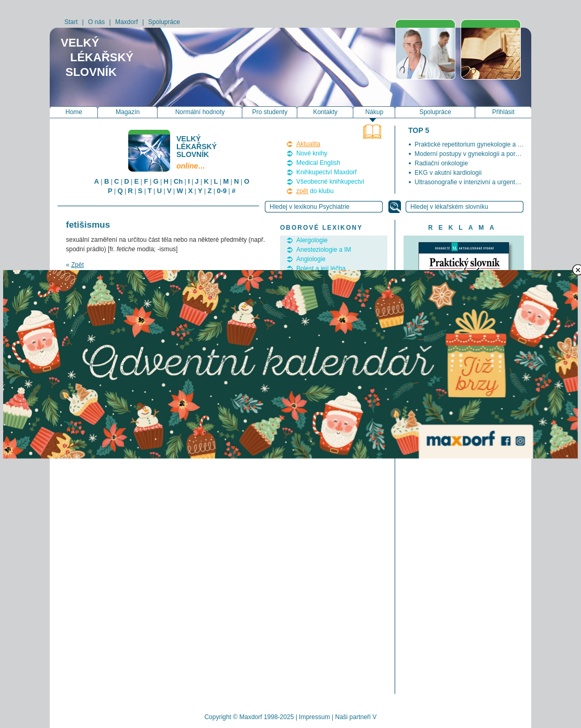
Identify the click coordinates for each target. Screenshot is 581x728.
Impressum (314, 717)
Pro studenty (270, 112)
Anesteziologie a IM (324, 250)
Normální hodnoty (200, 112)
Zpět (77, 265)
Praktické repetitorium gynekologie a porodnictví (481, 144)
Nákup (375, 112)
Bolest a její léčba (321, 268)
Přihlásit (503, 112)
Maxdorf (126, 22)
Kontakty (325, 112)
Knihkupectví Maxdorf (326, 172)
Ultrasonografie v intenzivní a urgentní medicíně (481, 182)
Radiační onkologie (441, 163)
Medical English (318, 163)
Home (74, 112)
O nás (96, 22)
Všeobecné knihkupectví (330, 182)
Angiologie (311, 259)
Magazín (128, 112)
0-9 (222, 191)
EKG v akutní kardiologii (448, 173)
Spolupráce (164, 22)
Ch (178, 181)
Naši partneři (353, 717)
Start (71, 22)
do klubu (315, 191)
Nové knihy (312, 153)
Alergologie (312, 240)
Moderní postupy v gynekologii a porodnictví (476, 154)
